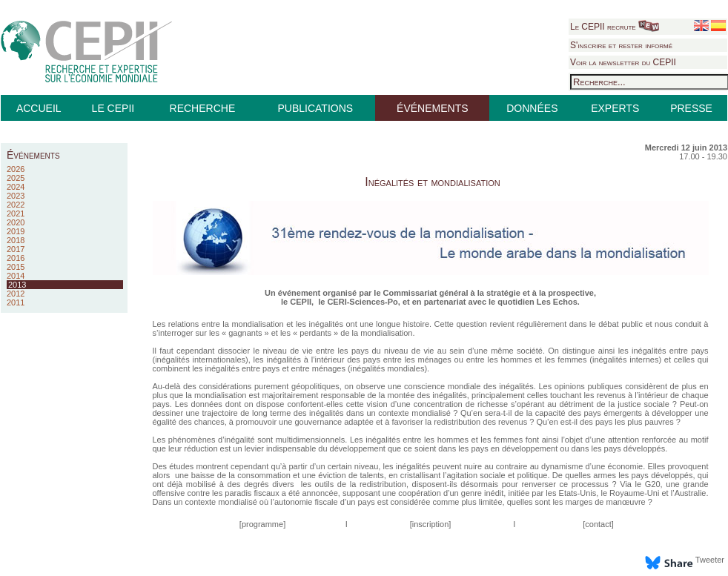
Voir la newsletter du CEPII (623, 62)
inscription (431, 524)
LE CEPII (113, 108)
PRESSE (691, 108)
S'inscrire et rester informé (621, 45)
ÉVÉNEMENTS (432, 108)
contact (598, 524)
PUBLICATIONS (315, 108)
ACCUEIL (39, 108)
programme (262, 524)
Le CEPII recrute (615, 27)
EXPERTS (615, 108)
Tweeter (710, 560)
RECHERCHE (203, 108)
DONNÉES (532, 108)
